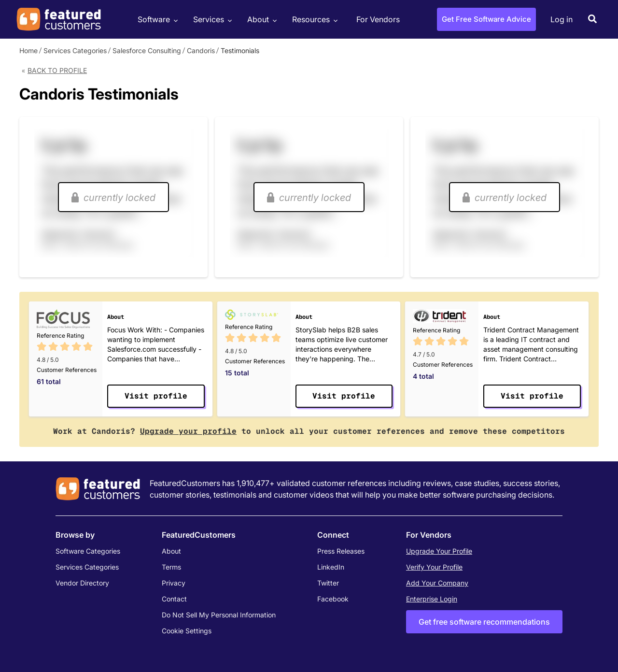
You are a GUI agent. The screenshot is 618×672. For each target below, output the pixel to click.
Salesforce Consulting (147, 50)
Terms (171, 567)
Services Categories (75, 50)
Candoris (201, 50)
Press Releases (341, 551)
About (261, 20)
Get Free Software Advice (486, 19)
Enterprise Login (432, 599)
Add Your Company (437, 583)
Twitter (328, 583)
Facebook (333, 599)
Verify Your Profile (434, 567)
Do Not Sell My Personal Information (219, 615)
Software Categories (88, 551)
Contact (174, 599)
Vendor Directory (82, 583)
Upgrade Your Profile (439, 551)
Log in (562, 19)
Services (211, 20)
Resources (314, 20)
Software (156, 20)
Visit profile (156, 396)
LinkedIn (331, 567)
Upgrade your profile (188, 431)
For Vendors (378, 19)
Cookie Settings (187, 631)
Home (28, 50)
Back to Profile (57, 70)
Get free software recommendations (484, 622)
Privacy (174, 583)
